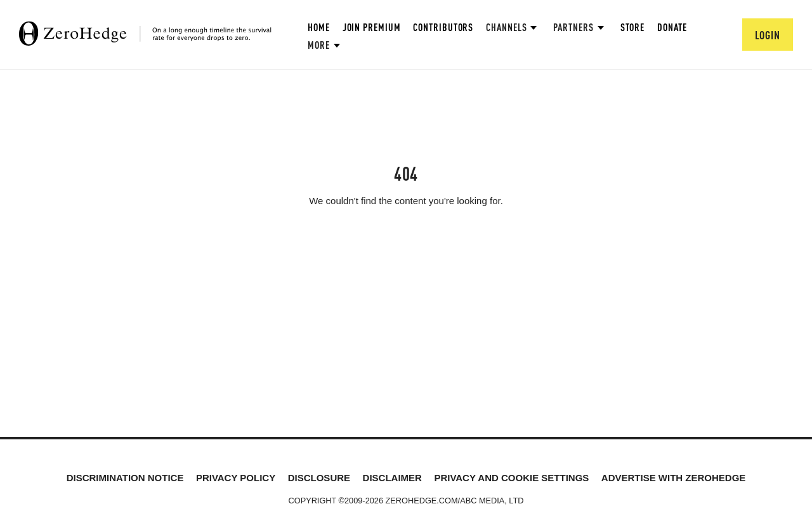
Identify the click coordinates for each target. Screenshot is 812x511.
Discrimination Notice (125, 478)
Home (319, 27)
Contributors (443, 27)
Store (633, 27)
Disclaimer (392, 478)
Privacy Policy (236, 478)
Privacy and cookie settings (511, 478)
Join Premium (372, 27)
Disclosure (319, 478)
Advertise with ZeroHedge (674, 478)
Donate (672, 27)
